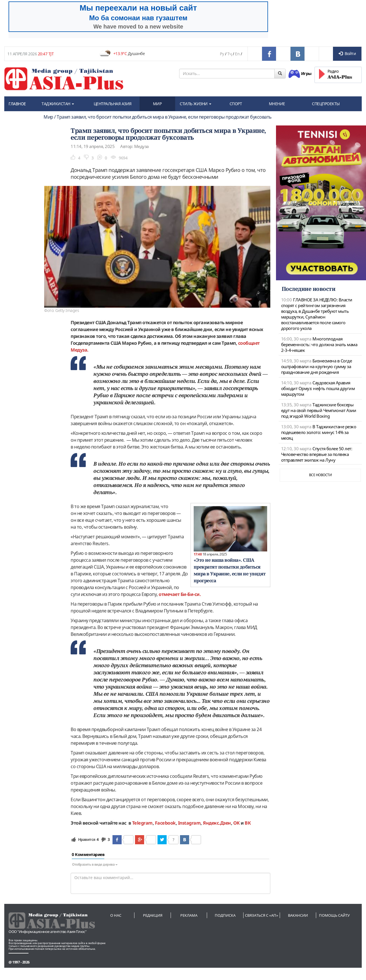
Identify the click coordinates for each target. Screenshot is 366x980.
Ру (222, 54)
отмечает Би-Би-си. (180, 594)
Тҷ (230, 54)
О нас (116, 915)
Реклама (189, 915)
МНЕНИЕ (277, 104)
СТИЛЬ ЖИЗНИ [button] (196, 104)
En (237, 54)
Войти (347, 53)
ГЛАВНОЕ (17, 104)
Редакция (153, 915)
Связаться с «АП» (262, 915)
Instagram (189, 823)
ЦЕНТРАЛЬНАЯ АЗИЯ (113, 104)
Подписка (225, 915)
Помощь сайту (334, 915)
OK (237, 823)
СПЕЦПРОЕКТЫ (326, 104)
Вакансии (298, 915)
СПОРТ (236, 104)
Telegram (142, 823)
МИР (157, 104)
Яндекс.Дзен (217, 823)
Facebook (165, 823)
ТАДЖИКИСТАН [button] (58, 104)
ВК (248, 823)
